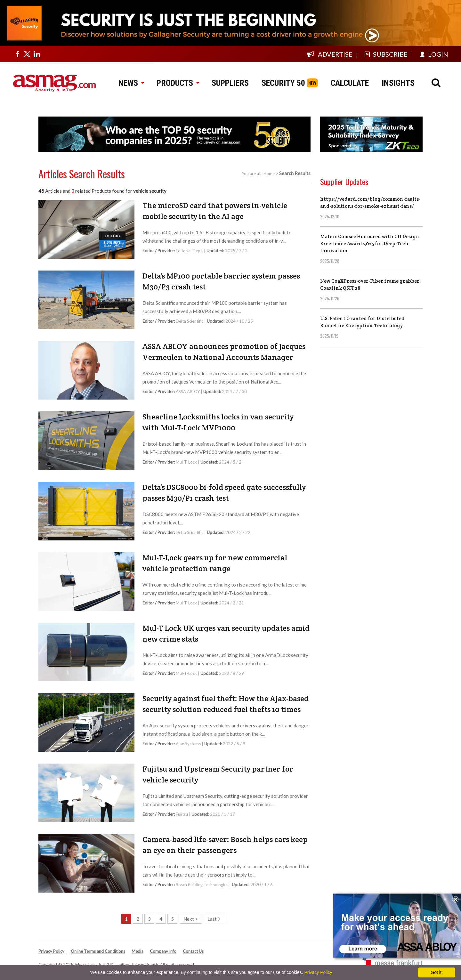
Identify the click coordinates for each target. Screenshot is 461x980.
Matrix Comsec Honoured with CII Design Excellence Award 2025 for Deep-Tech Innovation (370, 243)
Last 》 (215, 919)
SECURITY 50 (283, 83)
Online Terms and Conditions (98, 951)
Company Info (163, 951)
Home (269, 174)
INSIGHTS (398, 83)
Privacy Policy (51, 951)
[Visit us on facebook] (18, 54)
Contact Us (193, 951)
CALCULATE (350, 83)
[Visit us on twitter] (27, 54)
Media (137, 951)
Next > (191, 919)
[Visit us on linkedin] (37, 54)
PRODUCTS (178, 83)
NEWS (131, 83)
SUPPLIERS (230, 83)
